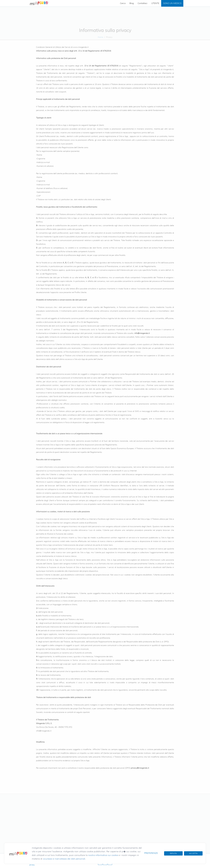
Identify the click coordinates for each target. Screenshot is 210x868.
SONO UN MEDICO (172, 3)
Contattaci (143, 3)
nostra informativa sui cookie (103, 855)
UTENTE (155, 3)
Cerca (123, 3)
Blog (132, 3)
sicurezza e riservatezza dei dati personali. (64, 859)
